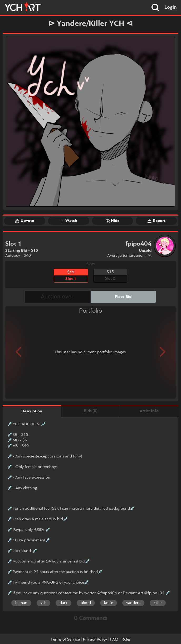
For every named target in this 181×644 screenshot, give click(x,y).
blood (86, 603)
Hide (112, 221)
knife (109, 603)
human (21, 603)
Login (171, 7)
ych (43, 603)
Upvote (25, 221)
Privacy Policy (95, 640)
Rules (126, 640)
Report (156, 221)
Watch (69, 221)
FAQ (114, 640)
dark (63, 603)
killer (158, 603)
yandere (133, 603)
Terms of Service (65, 640)
